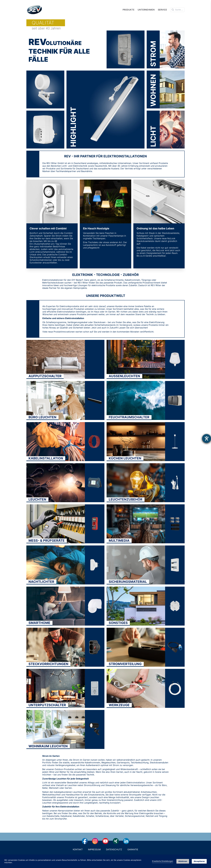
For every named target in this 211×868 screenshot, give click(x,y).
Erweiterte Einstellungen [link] (163, 861)
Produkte (129, 10)
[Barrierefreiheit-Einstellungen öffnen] (207, 439)
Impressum (94, 849)
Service (162, 10)
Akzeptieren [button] (199, 861)
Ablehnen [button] (183, 861)
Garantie (133, 849)
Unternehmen (146, 10)
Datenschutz (114, 849)
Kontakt (78, 849)
